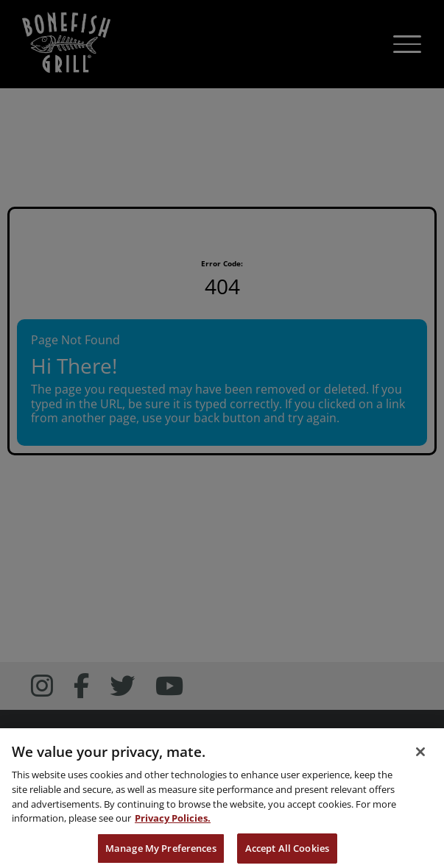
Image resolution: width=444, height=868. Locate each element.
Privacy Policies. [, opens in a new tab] (173, 828)
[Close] (420, 761)
